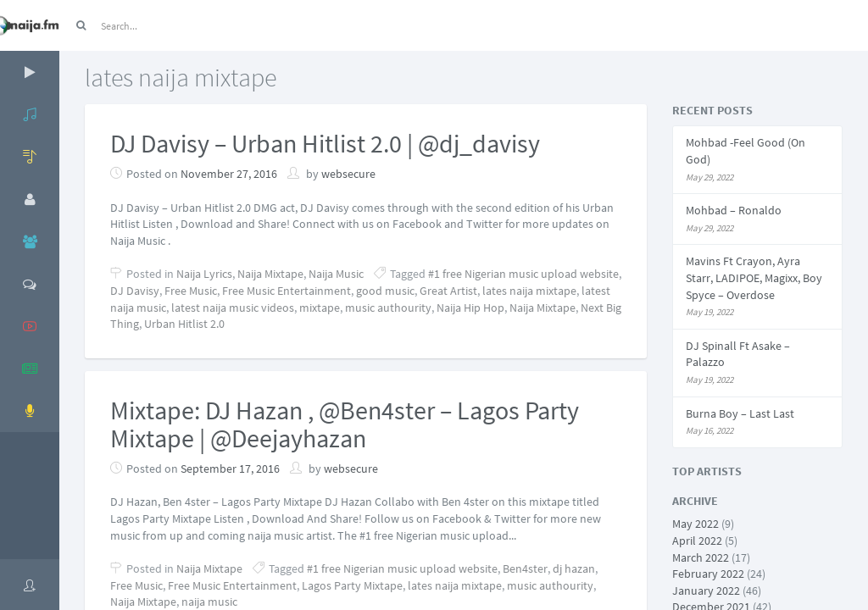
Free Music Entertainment (287, 291)
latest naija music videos (233, 308)
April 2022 (697, 541)
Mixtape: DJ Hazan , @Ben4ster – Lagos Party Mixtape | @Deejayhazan (345, 424)
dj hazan (574, 568)
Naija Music (336, 274)
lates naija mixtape (529, 291)
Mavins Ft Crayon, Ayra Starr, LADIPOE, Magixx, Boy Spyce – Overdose (754, 277)
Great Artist (448, 291)
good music (385, 291)
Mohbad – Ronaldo (734, 210)
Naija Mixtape (270, 274)
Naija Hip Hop (470, 308)
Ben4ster (525, 568)
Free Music (191, 291)
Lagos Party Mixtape (352, 585)
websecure (348, 174)
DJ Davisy (135, 291)
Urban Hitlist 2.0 (184, 324)
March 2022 (701, 557)
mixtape (320, 308)
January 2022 (706, 591)
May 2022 (696, 524)
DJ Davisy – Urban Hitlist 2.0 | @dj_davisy (325, 143)
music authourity (388, 308)
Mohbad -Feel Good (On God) (746, 151)
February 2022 (708, 574)
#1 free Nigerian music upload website (523, 274)
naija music (209, 602)
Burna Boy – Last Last (740, 413)
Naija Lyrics (204, 274)
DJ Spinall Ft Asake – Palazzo (738, 354)
